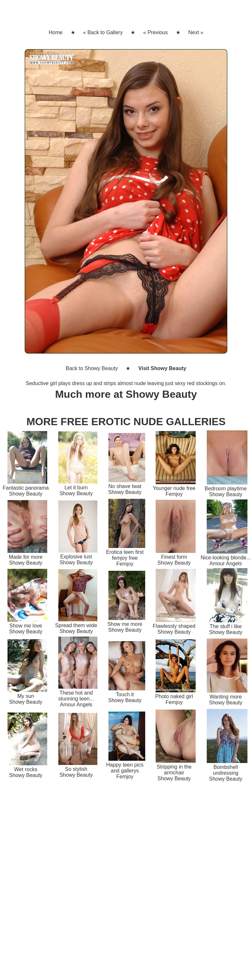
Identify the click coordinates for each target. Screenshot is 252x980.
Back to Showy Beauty (92, 368)
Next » (196, 32)
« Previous (156, 32)
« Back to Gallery (103, 32)
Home (56, 32)
